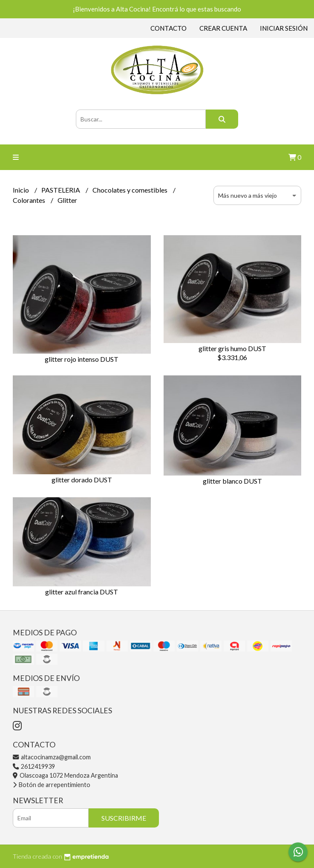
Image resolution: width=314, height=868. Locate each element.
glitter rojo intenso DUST (82, 359)
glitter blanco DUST (232, 481)
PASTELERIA (61, 190)
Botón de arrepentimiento (52, 785)
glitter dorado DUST (82, 480)
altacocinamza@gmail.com (52, 757)
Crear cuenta (223, 28)
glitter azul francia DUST (82, 592)
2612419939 (34, 766)
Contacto (169, 28)
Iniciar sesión (284, 28)
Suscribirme (124, 818)
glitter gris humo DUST (232, 348)
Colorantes (30, 200)
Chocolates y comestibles (131, 190)
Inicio (22, 190)
